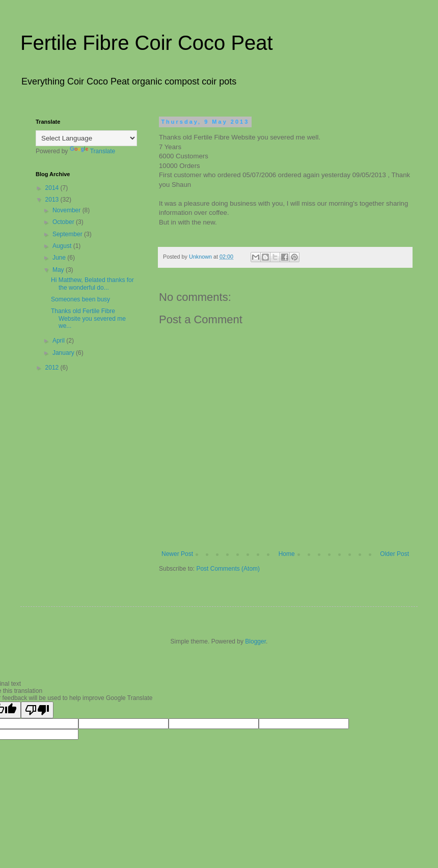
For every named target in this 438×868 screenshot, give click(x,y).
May (59, 270)
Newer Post (177, 554)
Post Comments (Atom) (228, 569)
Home (287, 554)
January (64, 353)
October (64, 222)
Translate (93, 151)
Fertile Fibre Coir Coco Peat (147, 43)
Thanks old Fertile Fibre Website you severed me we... (88, 318)
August (63, 246)
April (59, 341)
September (68, 234)
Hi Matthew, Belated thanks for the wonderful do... (92, 284)
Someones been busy (81, 299)
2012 (53, 368)
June (60, 258)
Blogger (255, 641)
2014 (53, 188)
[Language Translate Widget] (86, 138)
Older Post (394, 554)
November (67, 210)
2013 (53, 200)
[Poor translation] (37, 710)
